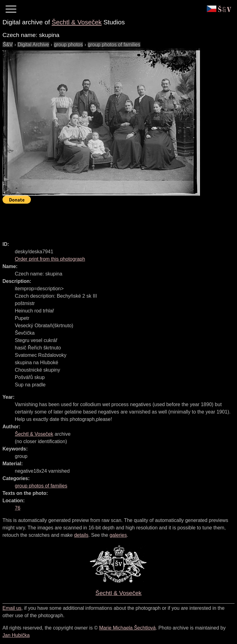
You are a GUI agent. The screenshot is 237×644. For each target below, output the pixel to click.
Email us (12, 608)
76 (18, 508)
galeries (118, 535)
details (81, 535)
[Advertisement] (115, 220)
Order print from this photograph (50, 259)
